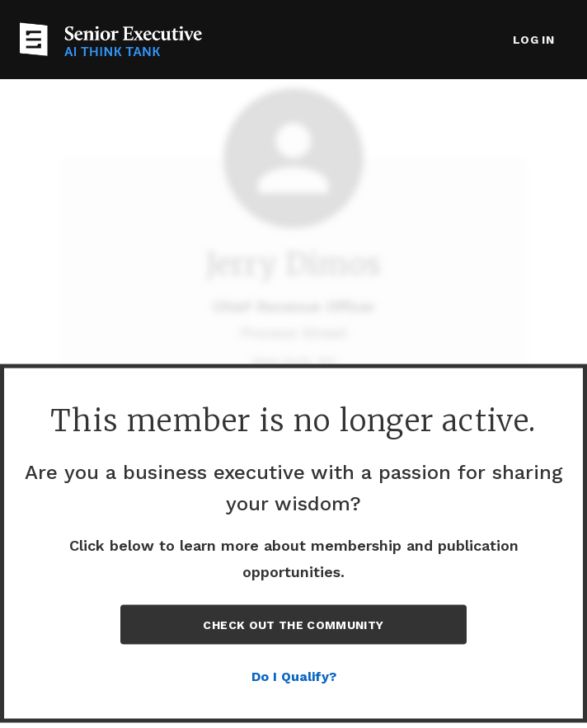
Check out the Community (293, 625)
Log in (533, 40)
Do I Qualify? (294, 676)
